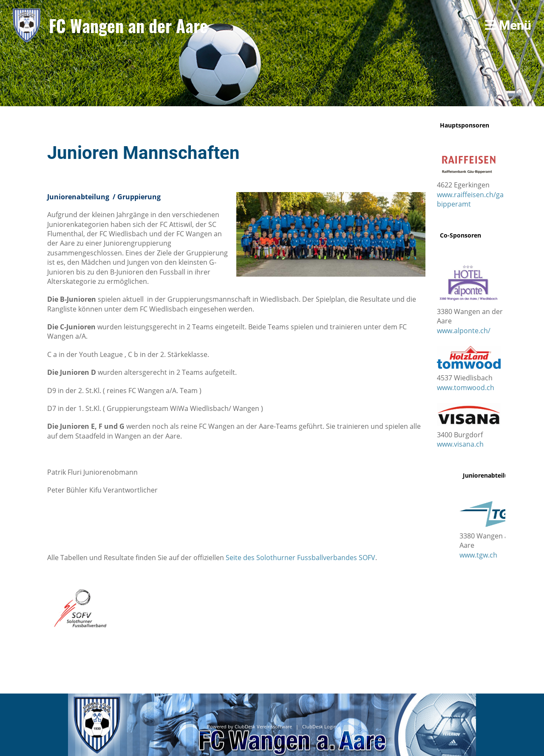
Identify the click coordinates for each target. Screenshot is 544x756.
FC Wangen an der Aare (128, 25)
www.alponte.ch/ (464, 331)
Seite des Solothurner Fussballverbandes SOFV (300, 558)
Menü (508, 25)
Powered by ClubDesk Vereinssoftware (249, 727)
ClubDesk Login (319, 727)
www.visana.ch (460, 444)
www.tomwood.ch (466, 388)
